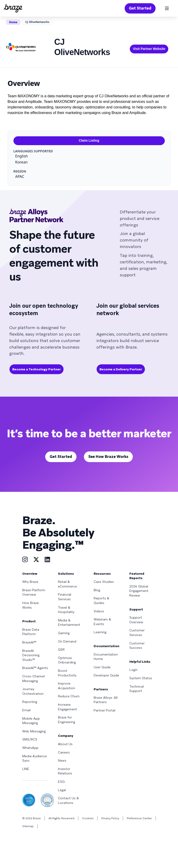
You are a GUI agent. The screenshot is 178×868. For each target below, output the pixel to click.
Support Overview (136, 620)
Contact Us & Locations (68, 800)
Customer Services (137, 633)
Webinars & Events (102, 622)
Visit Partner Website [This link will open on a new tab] (149, 49)
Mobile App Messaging (31, 721)
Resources (102, 574)
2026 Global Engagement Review (139, 591)
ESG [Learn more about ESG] (61, 782)
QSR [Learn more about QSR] (61, 649)
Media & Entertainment (69, 623)
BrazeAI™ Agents (35, 668)
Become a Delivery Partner (121, 369)
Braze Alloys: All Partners (106, 700)
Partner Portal (104, 710)
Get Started (140, 8)
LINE (26, 769)
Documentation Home (106, 657)
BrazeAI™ (29, 642)
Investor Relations (65, 771)
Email (26, 710)
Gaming (64, 633)
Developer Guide (106, 675)
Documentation (106, 646)
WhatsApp (30, 748)
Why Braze (30, 582)
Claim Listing (89, 140)
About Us (65, 744)
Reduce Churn (69, 696)
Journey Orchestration (33, 691)
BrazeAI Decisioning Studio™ (31, 655)
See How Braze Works (108, 457)
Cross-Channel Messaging (33, 679)
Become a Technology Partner (37, 369)
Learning (100, 632)
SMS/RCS (30, 739)
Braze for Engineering (67, 720)
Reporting (30, 702)
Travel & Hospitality (66, 610)
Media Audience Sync (35, 758)
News (62, 760)
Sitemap (28, 826)
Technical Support (137, 689)
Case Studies (104, 582)
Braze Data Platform (31, 632)
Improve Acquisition (67, 686)
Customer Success (137, 646)
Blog (97, 590)
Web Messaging (34, 731)
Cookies (88, 818)
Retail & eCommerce (67, 584)
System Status (141, 678)
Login (133, 670)
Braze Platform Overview (34, 592)
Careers (64, 752)
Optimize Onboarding (67, 660)
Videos (99, 611)
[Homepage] (13, 8)
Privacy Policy (110, 818)
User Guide (102, 667)
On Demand (67, 641)
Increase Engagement (67, 707)
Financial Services (65, 597)
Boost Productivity (67, 673)
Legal (62, 790)
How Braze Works (30, 605)
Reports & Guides (101, 600)
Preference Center (139, 818)
